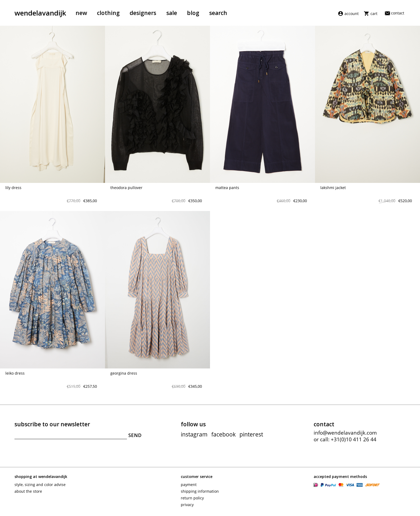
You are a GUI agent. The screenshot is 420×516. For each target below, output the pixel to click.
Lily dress (13, 188)
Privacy (187, 505)
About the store (28, 491)
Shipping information (200, 491)
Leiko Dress (15, 373)
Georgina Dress (124, 373)
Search (218, 13)
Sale (172, 13)
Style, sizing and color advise (40, 485)
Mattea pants (227, 188)
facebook (224, 434)
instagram (194, 434)
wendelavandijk (40, 13)
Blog (193, 13)
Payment (189, 485)
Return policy (192, 498)
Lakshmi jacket (333, 188)
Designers (143, 13)
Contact (395, 13)
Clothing (108, 13)
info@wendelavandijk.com (345, 433)
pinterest (251, 434)
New (81, 13)
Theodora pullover (126, 188)
